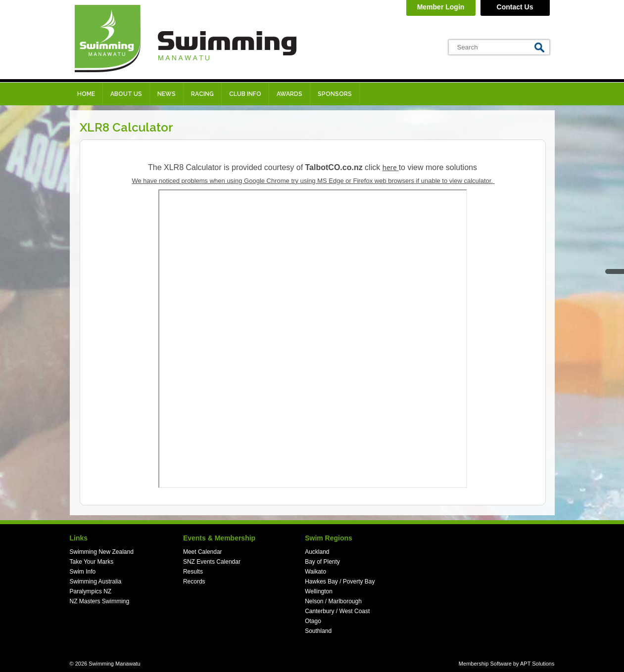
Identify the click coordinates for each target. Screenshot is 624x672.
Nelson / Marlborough (333, 601)
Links (79, 538)
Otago (313, 621)
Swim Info (83, 572)
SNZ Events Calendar (212, 562)
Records (194, 582)
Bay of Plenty (322, 562)
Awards (289, 94)
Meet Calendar (203, 552)
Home (86, 94)
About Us (126, 94)
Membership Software (485, 664)
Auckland (317, 552)
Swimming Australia (96, 582)
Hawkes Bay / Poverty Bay (340, 582)
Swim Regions (329, 538)
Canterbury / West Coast (337, 611)
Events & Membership (219, 538)
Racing (202, 94)
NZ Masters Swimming (100, 601)
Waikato (315, 572)
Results (193, 572)
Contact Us (515, 7)
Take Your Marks (92, 562)
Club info (245, 94)
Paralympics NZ (91, 591)
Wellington (319, 591)
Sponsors (335, 94)
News (167, 94)
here (391, 167)
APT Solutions (537, 664)
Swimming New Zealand (102, 552)
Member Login (441, 7)
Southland (318, 631)
